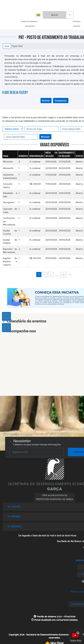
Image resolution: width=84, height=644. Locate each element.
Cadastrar (61, 101)
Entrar (46, 101)
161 (64, 275)
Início (7, 46)
